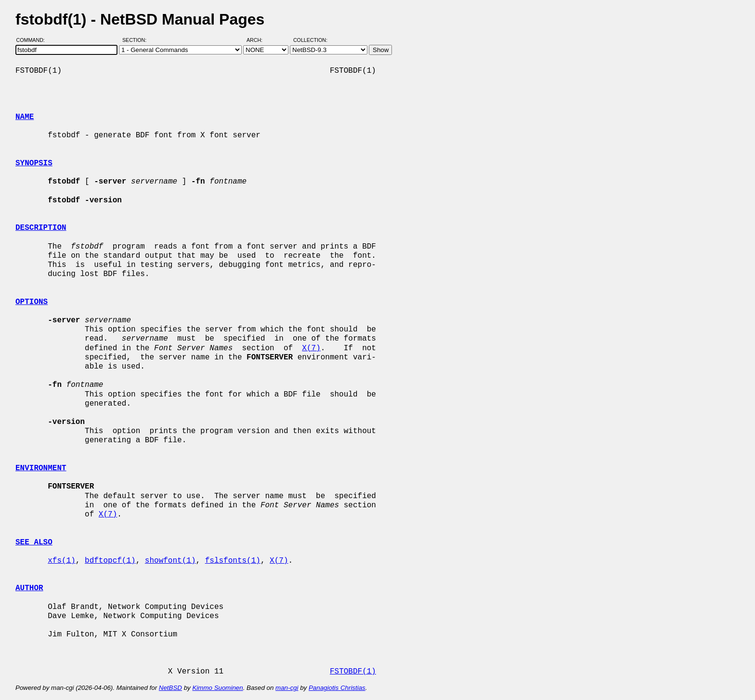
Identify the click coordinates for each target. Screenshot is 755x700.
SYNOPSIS (34, 163)
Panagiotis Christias (337, 688)
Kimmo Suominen (217, 688)
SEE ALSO (34, 542)
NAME (25, 117)
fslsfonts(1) (233, 561)
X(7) (311, 348)
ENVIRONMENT (41, 468)
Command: (33, 40)
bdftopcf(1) (110, 561)
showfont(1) (170, 561)
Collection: (310, 40)
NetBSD (170, 688)
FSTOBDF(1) (353, 672)
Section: (137, 40)
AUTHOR (29, 588)
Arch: (259, 40)
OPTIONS (32, 302)
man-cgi (287, 688)
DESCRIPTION (41, 228)
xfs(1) (62, 561)
